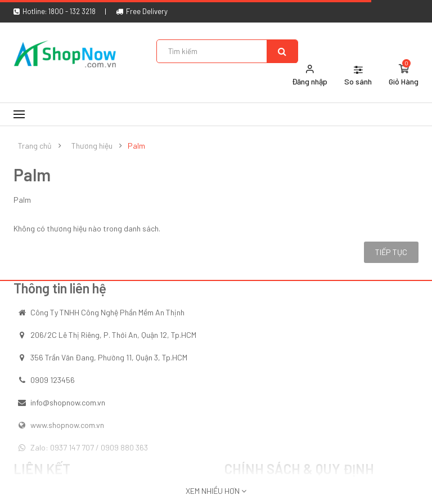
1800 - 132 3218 (72, 11)
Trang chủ (35, 146)
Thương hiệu (92, 146)
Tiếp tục (391, 252)
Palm (136, 146)
